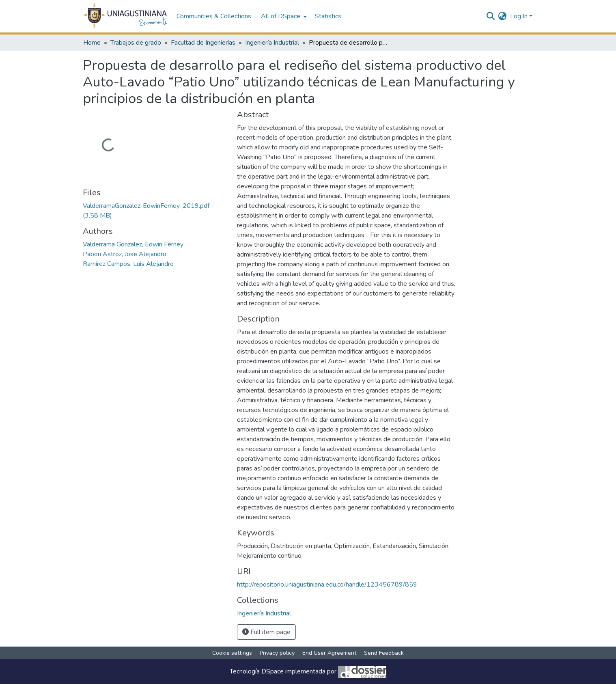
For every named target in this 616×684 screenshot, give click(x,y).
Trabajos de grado (136, 43)
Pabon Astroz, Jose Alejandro (125, 254)
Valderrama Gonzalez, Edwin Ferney (133, 244)
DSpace (272, 671)
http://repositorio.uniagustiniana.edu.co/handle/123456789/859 (327, 585)
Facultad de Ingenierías (203, 43)
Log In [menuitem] (519, 16)
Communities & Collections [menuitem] (214, 16)
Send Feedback (384, 653)
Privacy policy (277, 653)
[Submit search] (491, 16)
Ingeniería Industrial (272, 43)
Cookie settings (232, 653)
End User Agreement (329, 653)
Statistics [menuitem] (328, 16)
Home (92, 43)
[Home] (126, 16)
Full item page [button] (266, 632)
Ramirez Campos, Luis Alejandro (128, 264)
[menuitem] (283, 16)
